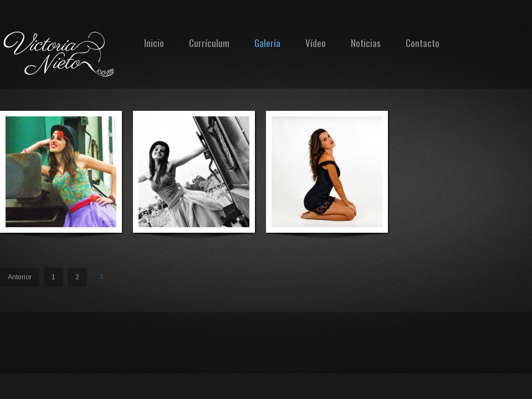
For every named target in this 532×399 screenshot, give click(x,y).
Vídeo (316, 43)
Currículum (209, 43)
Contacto (423, 43)
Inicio (154, 43)
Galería (267, 43)
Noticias (366, 43)
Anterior (20, 277)
